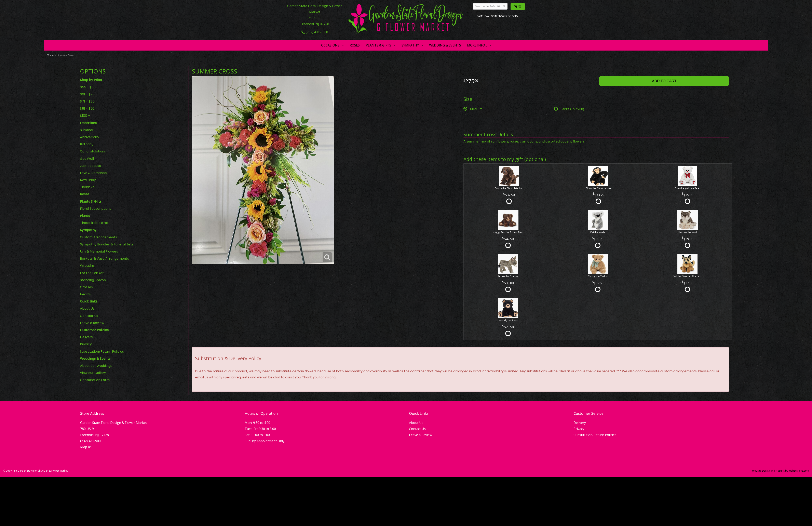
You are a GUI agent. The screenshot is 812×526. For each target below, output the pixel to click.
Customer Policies (94, 330)
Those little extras (94, 223)
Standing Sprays (93, 280)
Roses (355, 45)
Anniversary (90, 137)
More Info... (477, 45)
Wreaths (87, 266)
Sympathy (410, 45)
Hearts (85, 294)
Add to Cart (664, 81)
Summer (87, 130)
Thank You (88, 187)
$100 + (85, 116)
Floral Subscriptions (96, 209)
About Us (87, 308)
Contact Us (89, 316)
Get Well (87, 159)
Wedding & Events (445, 45)
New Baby (88, 180)
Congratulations (93, 151)
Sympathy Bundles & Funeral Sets (107, 244)
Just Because (91, 166)
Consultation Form (95, 380)
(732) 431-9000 (315, 32)
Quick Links (89, 301)
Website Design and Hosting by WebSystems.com (781, 471)
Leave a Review (92, 323)
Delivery (86, 337)
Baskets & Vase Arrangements (104, 259)
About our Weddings (96, 366)
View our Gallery (93, 373)
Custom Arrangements (98, 237)
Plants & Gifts (378, 45)
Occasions (330, 45)
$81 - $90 (87, 109)
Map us (86, 447)
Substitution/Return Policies (102, 352)
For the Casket (92, 273)
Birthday (87, 144)
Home (50, 55)
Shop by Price (91, 80)
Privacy (86, 344)
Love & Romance (93, 173)
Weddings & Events (95, 359)
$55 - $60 (88, 87)
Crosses (86, 287)
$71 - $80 (87, 101)
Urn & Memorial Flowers (99, 251)
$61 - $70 (87, 94)
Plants (85, 216)
